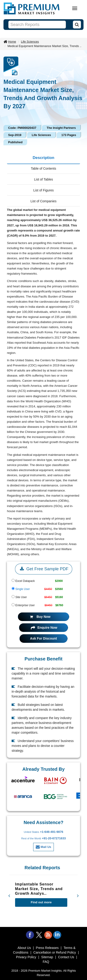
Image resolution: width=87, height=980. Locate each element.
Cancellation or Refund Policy (55, 952)
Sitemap (47, 957)
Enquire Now (44, 628)
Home (12, 42)
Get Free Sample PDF (43, 569)
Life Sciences (30, 42)
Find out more (41, 902)
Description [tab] (44, 158)
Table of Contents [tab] (43, 168)
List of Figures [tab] (44, 190)
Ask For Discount (44, 638)
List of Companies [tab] (43, 201)
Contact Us (66, 957)
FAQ (46, 962)
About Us (24, 948)
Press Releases (47, 948)
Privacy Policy (26, 957)
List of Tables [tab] (43, 179)
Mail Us (43, 847)
